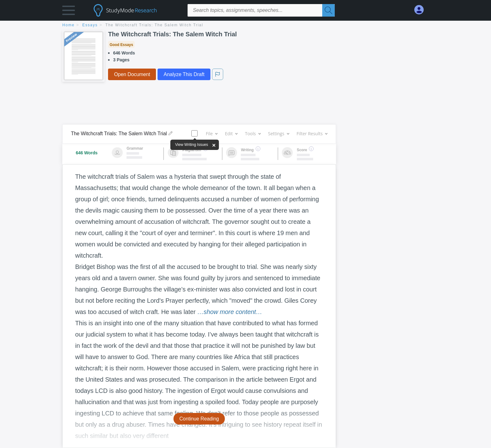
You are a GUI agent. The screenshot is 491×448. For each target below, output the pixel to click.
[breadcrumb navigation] (246, 26)
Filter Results (312, 134)
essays (90, 25)
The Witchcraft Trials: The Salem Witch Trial (154, 25)
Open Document (132, 74)
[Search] (328, 10)
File (212, 134)
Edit (231, 134)
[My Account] (421, 10)
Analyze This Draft (184, 74)
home (68, 25)
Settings (279, 134)
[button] (69, 12)
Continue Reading (199, 419)
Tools (253, 134)
